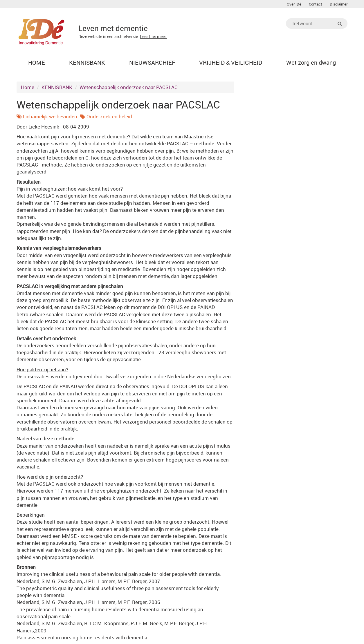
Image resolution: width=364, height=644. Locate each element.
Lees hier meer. (153, 36)
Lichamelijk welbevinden (50, 116)
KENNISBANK (57, 87)
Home (28, 87)
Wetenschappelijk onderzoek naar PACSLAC (129, 87)
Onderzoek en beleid (109, 116)
